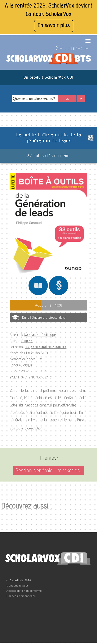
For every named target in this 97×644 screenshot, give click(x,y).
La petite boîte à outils (46, 347)
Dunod (27, 341)
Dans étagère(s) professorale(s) (44, 318)
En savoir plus (54, 26)
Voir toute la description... (27, 429)
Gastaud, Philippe (40, 335)
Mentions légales (18, 586)
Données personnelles (21, 596)
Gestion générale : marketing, (48, 471)
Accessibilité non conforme (24, 591)
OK (67, 99)
